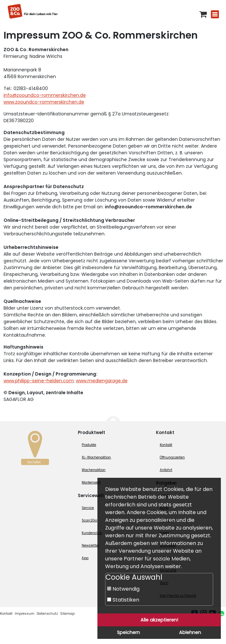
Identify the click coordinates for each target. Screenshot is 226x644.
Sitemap (67, 614)
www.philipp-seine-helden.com (39, 381)
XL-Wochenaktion (96, 457)
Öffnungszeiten (172, 457)
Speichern (128, 632)
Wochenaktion (94, 470)
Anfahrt (166, 470)
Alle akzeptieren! (159, 620)
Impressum (25, 614)
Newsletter (90, 545)
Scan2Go (89, 520)
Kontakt (166, 445)
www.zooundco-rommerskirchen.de (44, 102)
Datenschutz (47, 614)
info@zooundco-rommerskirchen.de (45, 95)
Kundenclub (92, 533)
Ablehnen (190, 632)
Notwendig (123, 589)
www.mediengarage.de (102, 381)
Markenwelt (91, 482)
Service (88, 508)
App (85, 558)
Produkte (89, 445)
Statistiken (123, 600)
